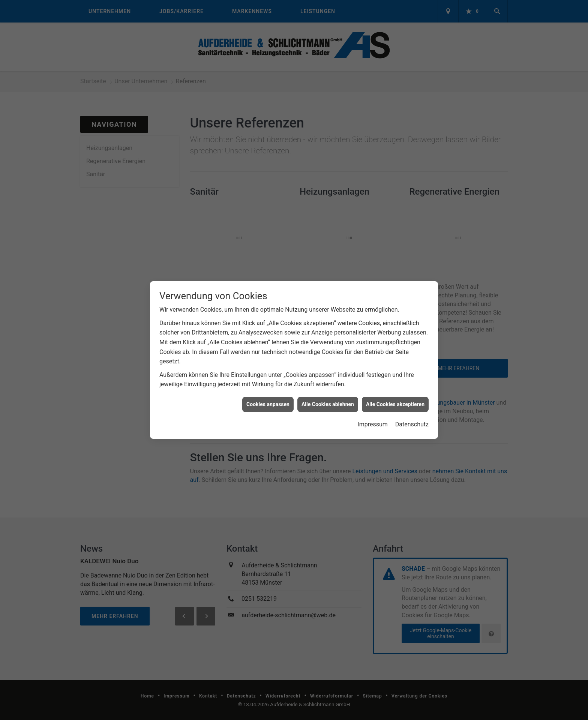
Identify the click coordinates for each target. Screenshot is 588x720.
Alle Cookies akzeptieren (395, 398)
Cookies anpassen (268, 398)
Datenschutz (412, 419)
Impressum (373, 419)
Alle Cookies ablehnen (328, 398)
